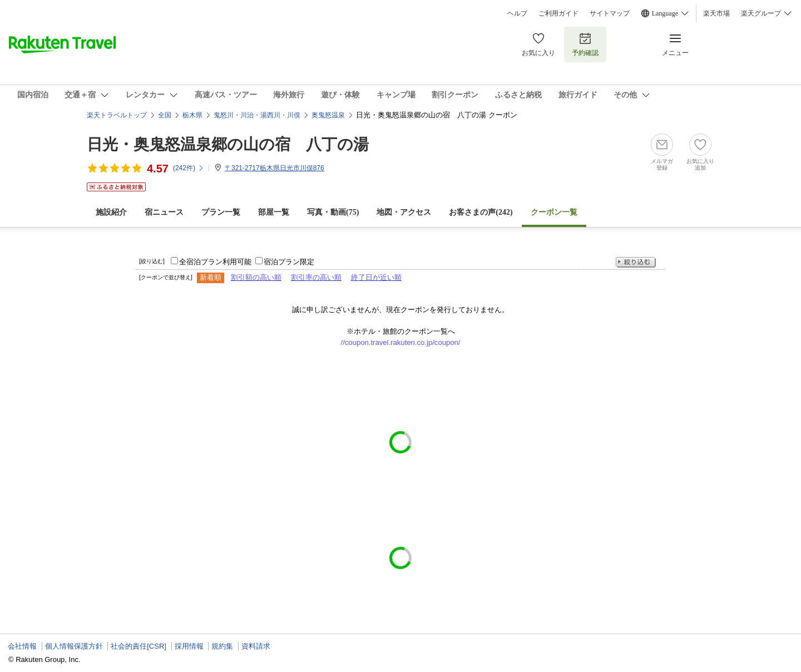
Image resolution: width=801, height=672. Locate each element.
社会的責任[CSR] (139, 646)
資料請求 (256, 646)
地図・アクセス (404, 212)
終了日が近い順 (376, 277)
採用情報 (189, 646)
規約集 (222, 646)
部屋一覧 (274, 212)
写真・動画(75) (333, 212)
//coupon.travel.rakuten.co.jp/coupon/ (401, 342)
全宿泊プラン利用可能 (215, 262)
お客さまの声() (481, 212)
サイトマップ (610, 13)
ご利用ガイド (558, 13)
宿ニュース (164, 212)
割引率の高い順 (316, 277)
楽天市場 (716, 13)
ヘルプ (517, 13)
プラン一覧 (221, 212)
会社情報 (22, 646)
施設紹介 (111, 212)
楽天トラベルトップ (117, 115)
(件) (189, 168)
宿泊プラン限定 (289, 262)
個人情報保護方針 (74, 646)
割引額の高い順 (256, 277)
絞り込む (636, 262)
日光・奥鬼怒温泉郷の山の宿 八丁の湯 (228, 144)
